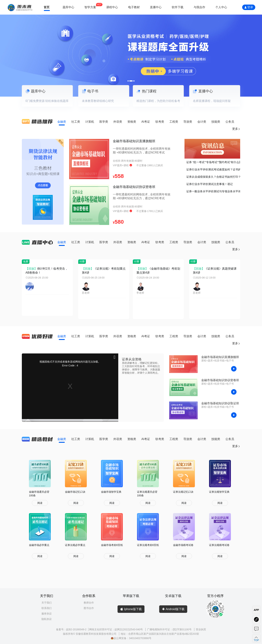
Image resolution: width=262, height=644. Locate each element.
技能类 (216, 122)
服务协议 (47, 614)
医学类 (104, 122)
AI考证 (146, 122)
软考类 (160, 122)
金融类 (62, 122)
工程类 (174, 122)
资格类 (132, 122)
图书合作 (89, 608)
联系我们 (47, 608)
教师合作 (89, 603)
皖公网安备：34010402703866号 (131, 638)
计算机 (90, 122)
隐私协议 (47, 619)
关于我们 (47, 603)
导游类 (188, 122)
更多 (236, 129)
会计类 (202, 122)
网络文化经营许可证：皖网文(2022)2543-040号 (116, 629)
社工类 (76, 122)
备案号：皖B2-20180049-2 (71, 629)
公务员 (230, 122)
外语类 (118, 122)
